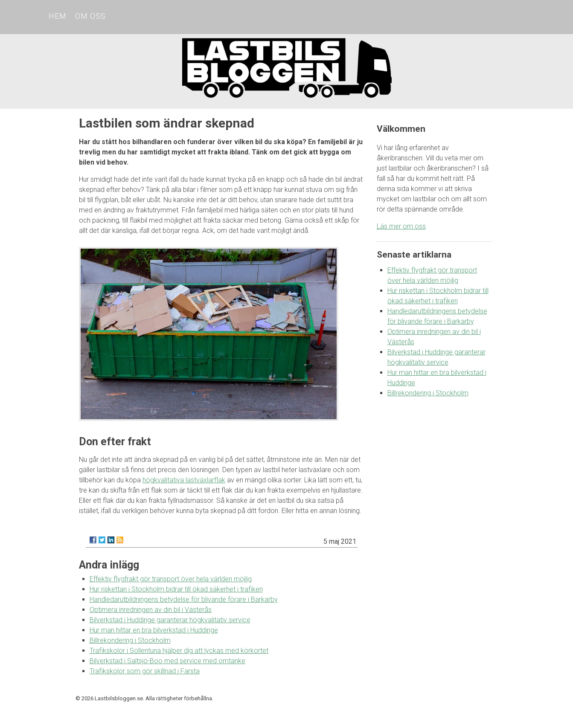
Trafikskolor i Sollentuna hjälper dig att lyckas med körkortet (179, 651)
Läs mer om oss (401, 226)
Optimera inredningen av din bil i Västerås (151, 610)
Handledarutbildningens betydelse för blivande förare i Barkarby (184, 599)
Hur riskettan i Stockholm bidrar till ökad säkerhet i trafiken (176, 589)
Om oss (90, 16)
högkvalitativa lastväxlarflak (184, 480)
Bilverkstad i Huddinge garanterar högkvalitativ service (170, 620)
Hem (58, 16)
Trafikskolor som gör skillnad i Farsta (145, 671)
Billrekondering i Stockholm (130, 640)
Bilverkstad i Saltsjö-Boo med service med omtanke (167, 661)
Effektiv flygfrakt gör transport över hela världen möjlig (171, 579)
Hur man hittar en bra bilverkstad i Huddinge (154, 630)
